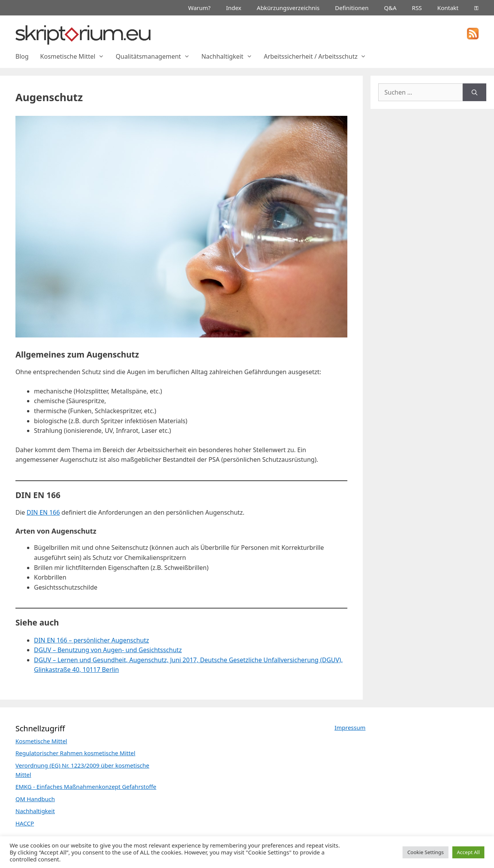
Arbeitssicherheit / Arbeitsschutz (318, 56)
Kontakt (448, 8)
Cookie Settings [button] (425, 852)
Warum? (200, 8)
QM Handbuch (35, 799)
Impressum (350, 727)
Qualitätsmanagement (156, 56)
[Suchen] (475, 92)
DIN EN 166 (43, 512)
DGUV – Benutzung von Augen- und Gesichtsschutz (108, 650)
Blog (22, 56)
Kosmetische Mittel (75, 56)
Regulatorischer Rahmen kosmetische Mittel (75, 753)
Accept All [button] (468, 852)
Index (234, 8)
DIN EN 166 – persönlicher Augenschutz (91, 640)
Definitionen (352, 8)
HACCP (25, 823)
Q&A (390, 8)
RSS (417, 8)
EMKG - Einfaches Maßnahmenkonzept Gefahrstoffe (86, 787)
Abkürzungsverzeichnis (288, 8)
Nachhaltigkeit (230, 56)
